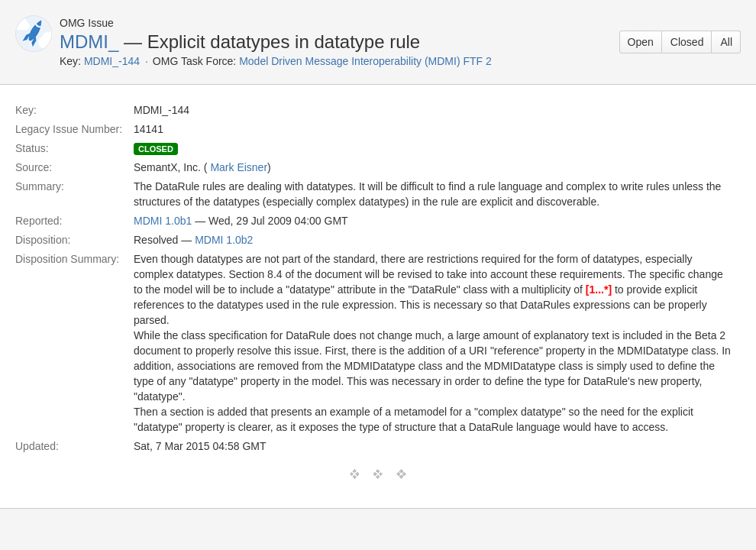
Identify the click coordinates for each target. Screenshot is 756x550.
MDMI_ (89, 42)
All (726, 42)
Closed (687, 42)
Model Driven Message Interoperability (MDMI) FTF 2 (365, 61)
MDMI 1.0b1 (163, 221)
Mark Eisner (239, 167)
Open (641, 42)
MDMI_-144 (112, 61)
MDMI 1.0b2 (224, 240)
